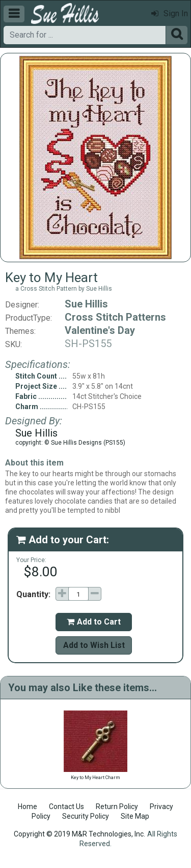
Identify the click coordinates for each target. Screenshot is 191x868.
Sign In (170, 13)
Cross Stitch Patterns (115, 317)
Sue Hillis (86, 304)
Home (28, 807)
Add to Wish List (94, 645)
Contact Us (66, 807)
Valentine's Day (100, 330)
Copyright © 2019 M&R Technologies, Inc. (79, 834)
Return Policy (117, 807)
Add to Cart (94, 622)
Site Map (135, 816)
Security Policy (86, 816)
